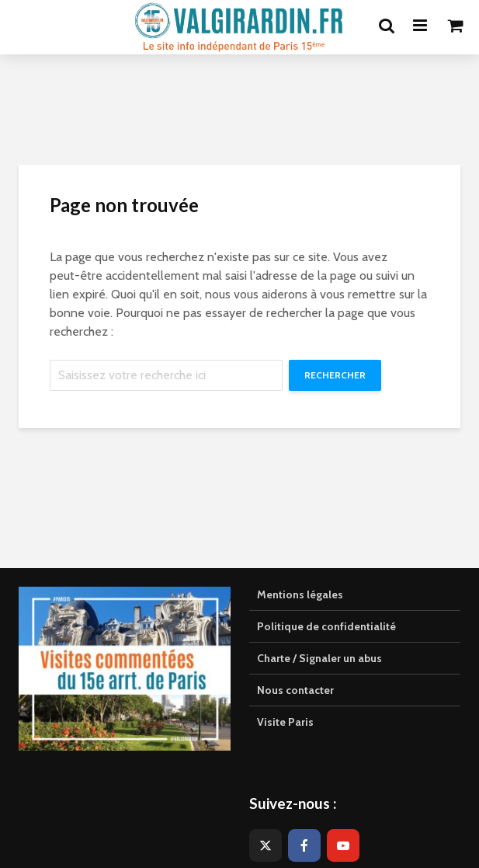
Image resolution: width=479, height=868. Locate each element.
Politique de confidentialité (326, 626)
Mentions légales (300, 594)
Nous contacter (295, 690)
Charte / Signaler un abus (319, 658)
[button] (446, 22)
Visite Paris (285, 722)
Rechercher (335, 375)
